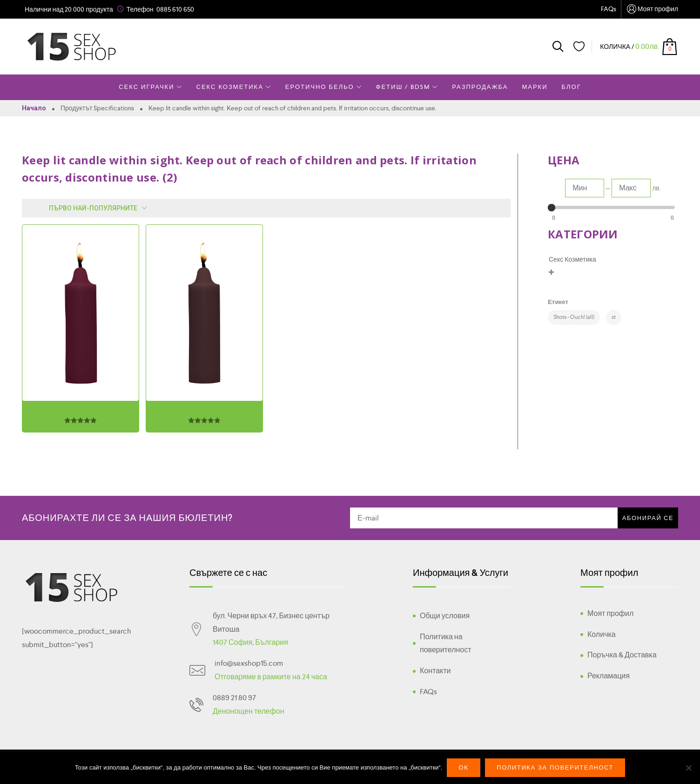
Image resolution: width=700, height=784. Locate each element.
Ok (464, 767)
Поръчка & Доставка (622, 655)
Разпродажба (480, 87)
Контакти (435, 671)
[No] (688, 768)
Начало (34, 108)
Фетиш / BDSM (407, 87)
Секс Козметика (234, 87)
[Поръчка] (87, 208)
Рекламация (609, 676)
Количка (602, 634)
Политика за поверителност (555, 767)
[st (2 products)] (614, 318)
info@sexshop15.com (249, 663)
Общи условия (445, 616)
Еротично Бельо (324, 87)
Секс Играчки (150, 87)
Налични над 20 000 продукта (69, 9)
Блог (572, 87)
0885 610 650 (175, 9)
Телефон (140, 9)
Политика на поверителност (446, 643)
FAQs (609, 9)
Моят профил (652, 10)
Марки (535, 87)
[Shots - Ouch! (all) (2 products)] (574, 318)
